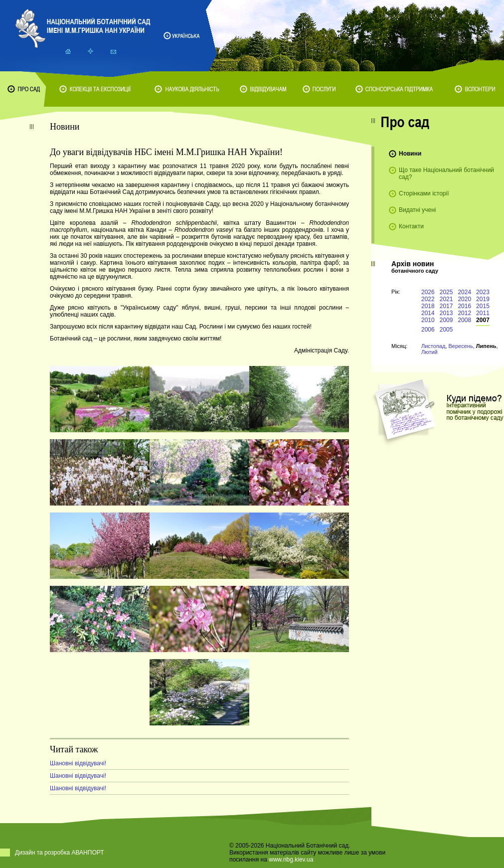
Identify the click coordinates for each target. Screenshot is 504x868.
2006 (428, 330)
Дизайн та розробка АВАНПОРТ (60, 853)
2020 (464, 299)
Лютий (429, 352)
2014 (428, 313)
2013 (446, 313)
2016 (464, 306)
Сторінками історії (424, 193)
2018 (428, 306)
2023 (483, 292)
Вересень (461, 346)
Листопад (433, 346)
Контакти (411, 226)
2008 (464, 320)
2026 (428, 292)
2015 (483, 306)
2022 (428, 299)
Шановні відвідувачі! (78, 763)
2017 (446, 306)
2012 (464, 313)
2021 (446, 299)
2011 (483, 313)
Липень (486, 346)
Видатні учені (417, 210)
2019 (483, 299)
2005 (446, 330)
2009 (446, 320)
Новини (410, 154)
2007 (483, 320)
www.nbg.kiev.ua (291, 860)
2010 (428, 320)
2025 (446, 292)
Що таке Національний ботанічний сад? (446, 174)
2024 (464, 292)
